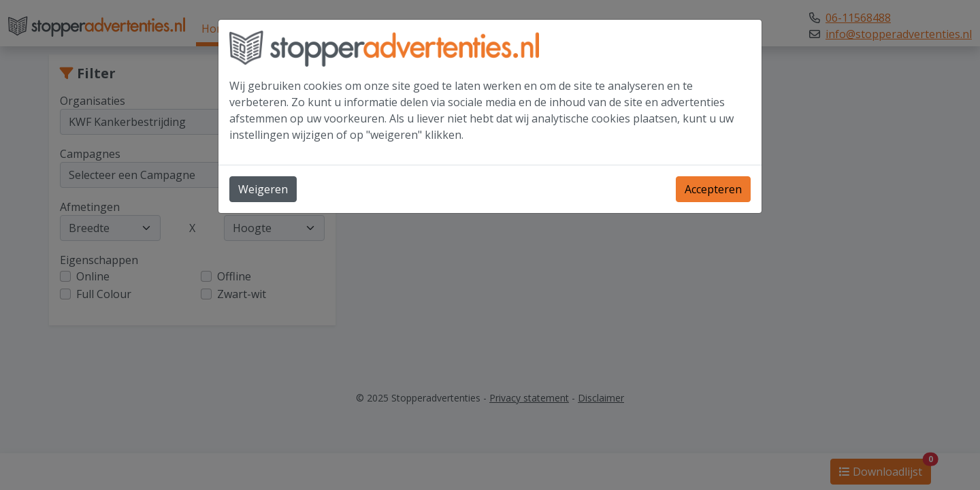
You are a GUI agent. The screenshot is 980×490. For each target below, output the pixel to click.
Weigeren (263, 189)
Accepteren (713, 189)
